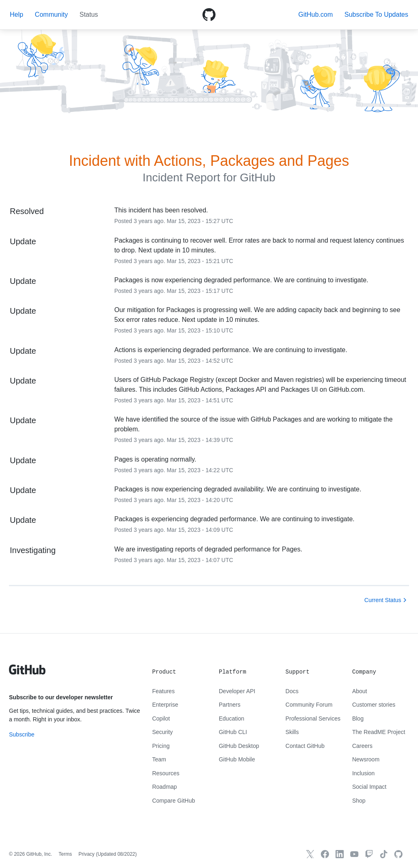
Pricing (161, 746)
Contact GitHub (305, 746)
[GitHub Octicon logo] (209, 15)
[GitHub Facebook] (325, 854)
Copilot (161, 718)
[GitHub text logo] (27, 674)
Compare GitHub (174, 801)
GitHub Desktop (239, 746)
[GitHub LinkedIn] (340, 854)
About (360, 691)
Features (163, 691)
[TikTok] (384, 854)
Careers (362, 746)
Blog (358, 718)
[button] (376, 15)
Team (159, 759)
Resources (166, 773)
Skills (292, 732)
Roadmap (165, 787)
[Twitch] (369, 854)
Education (231, 718)
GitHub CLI (233, 732)
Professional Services (313, 718)
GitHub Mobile (237, 759)
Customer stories (374, 705)
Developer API (237, 691)
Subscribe (22, 734)
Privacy (86, 854)
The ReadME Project (379, 732)
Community (51, 15)
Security (163, 732)
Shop (359, 801)
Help (17, 15)
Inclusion (364, 773)
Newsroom (366, 759)
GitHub (257, 177)
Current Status (383, 600)
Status (89, 15)
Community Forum (309, 705)
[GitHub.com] (398, 854)
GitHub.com (316, 15)
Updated (116, 854)
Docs (292, 691)
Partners (230, 705)
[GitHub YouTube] (354, 854)
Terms (66, 854)
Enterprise (165, 705)
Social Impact (369, 787)
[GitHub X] (310, 854)
